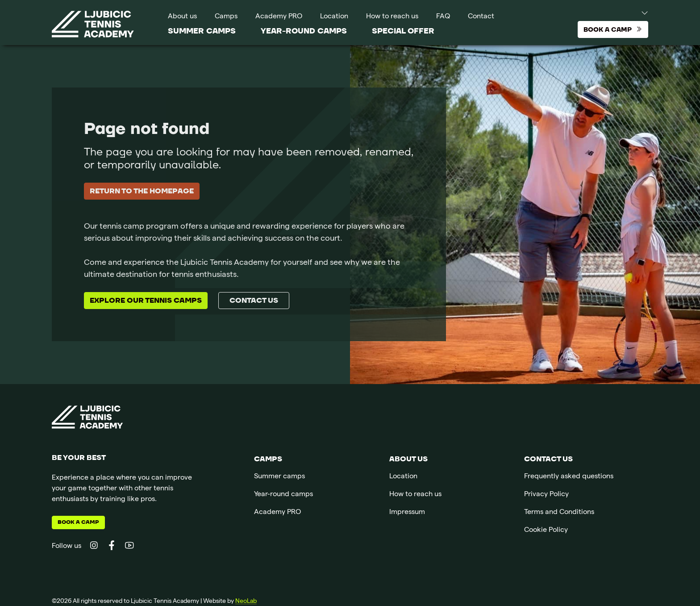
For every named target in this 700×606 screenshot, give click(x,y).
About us (182, 17)
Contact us (254, 301)
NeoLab (246, 602)
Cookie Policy (546, 531)
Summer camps (202, 31)
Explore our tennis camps (146, 301)
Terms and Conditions (559, 513)
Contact (481, 17)
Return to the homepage (142, 191)
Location (334, 17)
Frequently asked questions (569, 477)
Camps (226, 17)
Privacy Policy (546, 495)
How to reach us (392, 17)
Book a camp (78, 522)
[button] (636, 13)
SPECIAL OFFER (403, 31)
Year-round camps (304, 31)
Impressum (407, 513)
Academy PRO (279, 17)
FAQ (443, 17)
